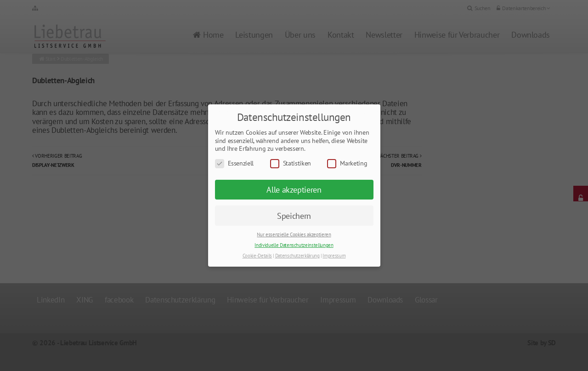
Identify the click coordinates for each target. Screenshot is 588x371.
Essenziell (235, 163)
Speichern (294, 216)
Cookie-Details (257, 256)
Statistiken (291, 163)
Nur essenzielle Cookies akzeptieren (294, 234)
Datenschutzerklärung (297, 256)
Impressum (334, 256)
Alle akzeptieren (294, 190)
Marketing (347, 163)
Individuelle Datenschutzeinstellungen (294, 245)
